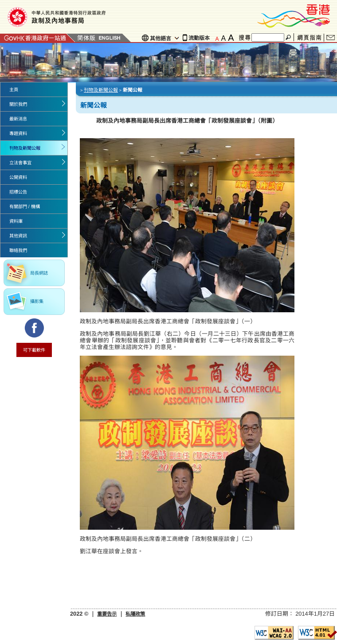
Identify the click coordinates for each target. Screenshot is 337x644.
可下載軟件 (34, 350)
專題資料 (18, 134)
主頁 (14, 90)
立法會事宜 (20, 163)
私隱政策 (135, 614)
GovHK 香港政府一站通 (38, 38)
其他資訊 (18, 236)
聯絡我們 (331, 38)
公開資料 (18, 177)
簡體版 (86, 38)
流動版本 (199, 38)
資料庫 (16, 221)
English (110, 38)
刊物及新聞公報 (25, 148)
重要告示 (107, 614)
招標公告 (18, 192)
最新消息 (18, 119)
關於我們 (18, 104)
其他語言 (161, 39)
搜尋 (289, 38)
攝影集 (37, 301)
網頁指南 (309, 38)
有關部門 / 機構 (25, 207)
